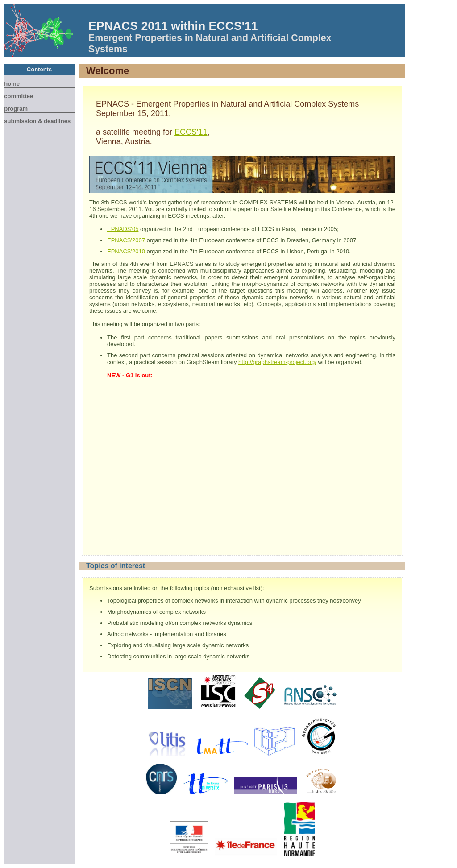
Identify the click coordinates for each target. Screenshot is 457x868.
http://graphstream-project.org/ (277, 362)
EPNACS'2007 (126, 240)
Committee (19, 96)
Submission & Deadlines (37, 121)
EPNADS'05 (123, 229)
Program (16, 109)
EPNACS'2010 (126, 251)
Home (12, 84)
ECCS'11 (191, 132)
